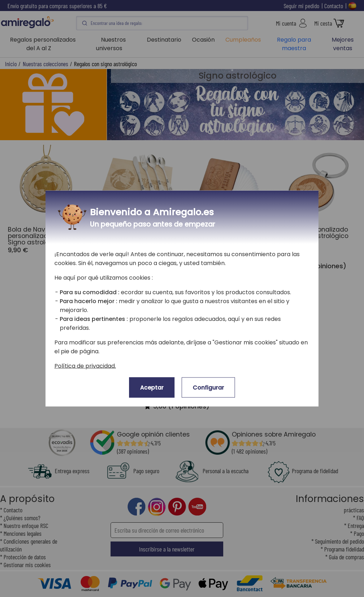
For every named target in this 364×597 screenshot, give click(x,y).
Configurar (208, 388)
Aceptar (152, 388)
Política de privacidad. (85, 366)
